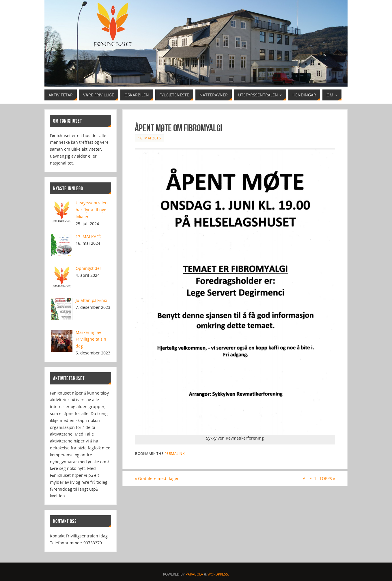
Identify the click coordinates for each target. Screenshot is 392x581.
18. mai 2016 (149, 138)
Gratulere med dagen (157, 478)
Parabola (194, 574)
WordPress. (218, 574)
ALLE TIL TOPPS (319, 478)
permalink (175, 453)
